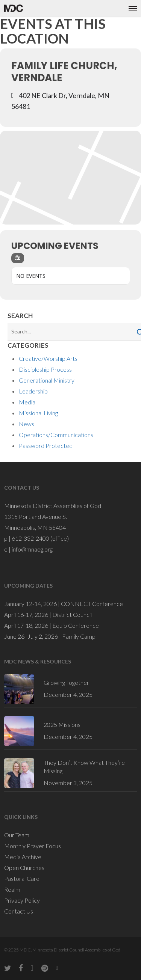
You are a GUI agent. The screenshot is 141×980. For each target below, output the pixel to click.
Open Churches (24, 868)
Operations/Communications (56, 435)
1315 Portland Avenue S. (36, 516)
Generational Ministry (47, 380)
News (27, 424)
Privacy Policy (22, 900)
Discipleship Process (45, 369)
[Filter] (18, 258)
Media (27, 402)
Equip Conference (76, 625)
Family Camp (79, 636)
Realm (12, 889)
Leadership (33, 391)
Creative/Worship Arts (48, 358)
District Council (72, 614)
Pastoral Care (22, 878)
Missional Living (38, 413)
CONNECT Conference (92, 604)
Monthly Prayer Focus (33, 846)
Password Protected (46, 446)
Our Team (17, 835)
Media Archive (23, 857)
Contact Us (19, 911)
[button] (133, 8)
